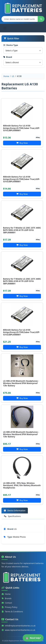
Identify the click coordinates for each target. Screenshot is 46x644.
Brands (6, 598)
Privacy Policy (9, 607)
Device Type (11, 45)
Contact (7, 603)
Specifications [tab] (12, 516)
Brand (8, 57)
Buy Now (22, 143)
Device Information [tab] (15, 511)
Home (6, 594)
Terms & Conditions (12, 612)
